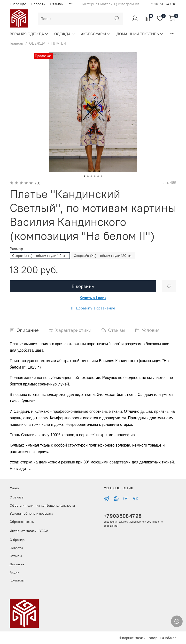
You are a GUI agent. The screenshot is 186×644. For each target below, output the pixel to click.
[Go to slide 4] (95, 176)
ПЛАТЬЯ (59, 43)
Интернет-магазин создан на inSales (147, 638)
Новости (38, 4)
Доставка (17, 564)
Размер (16, 249)
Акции (15, 572)
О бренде (18, 4)
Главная (16, 43)
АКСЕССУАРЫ (96, 34)
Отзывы (57, 4)
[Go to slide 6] (101, 176)
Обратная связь (22, 522)
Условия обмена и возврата (31, 513)
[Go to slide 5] (98, 176)
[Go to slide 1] (85, 176)
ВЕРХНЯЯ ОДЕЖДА (29, 34)
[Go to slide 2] (88, 176)
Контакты (17, 580)
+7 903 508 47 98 (123, 516)
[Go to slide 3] (91, 176)
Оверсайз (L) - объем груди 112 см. (40, 256)
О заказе (17, 497)
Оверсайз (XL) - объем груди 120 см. (103, 256)
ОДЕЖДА (65, 34)
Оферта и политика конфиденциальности (42, 505)
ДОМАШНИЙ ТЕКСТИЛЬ (140, 34)
